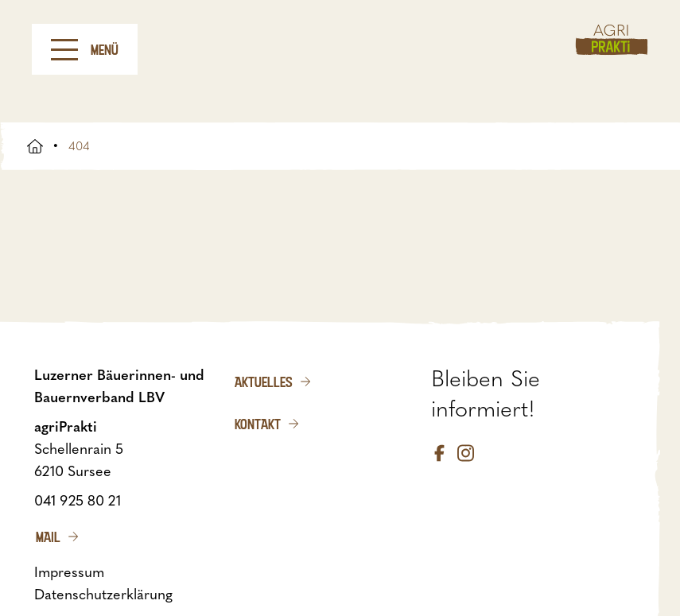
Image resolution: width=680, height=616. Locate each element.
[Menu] (64, 50)
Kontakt (258, 424)
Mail (48, 537)
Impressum (69, 572)
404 (79, 146)
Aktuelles (264, 382)
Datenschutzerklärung (103, 595)
